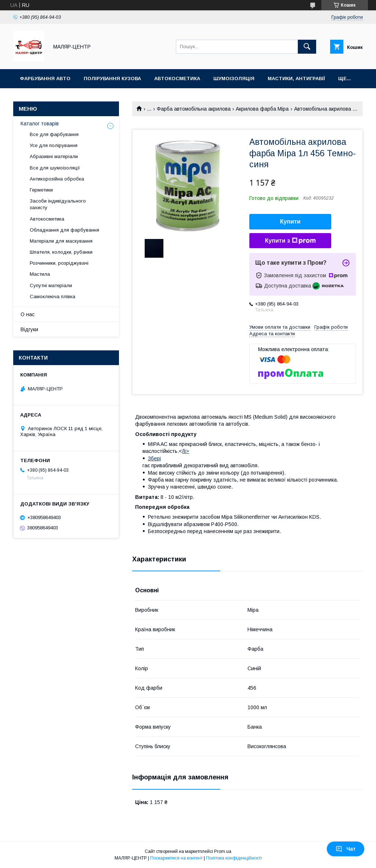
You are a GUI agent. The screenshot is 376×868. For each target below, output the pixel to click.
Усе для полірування (54, 145)
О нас (28, 314)
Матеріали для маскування (61, 241)
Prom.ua (223, 851)
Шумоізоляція (234, 78)
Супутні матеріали (51, 285)
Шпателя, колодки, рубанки (61, 252)
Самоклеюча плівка (53, 297)
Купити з (290, 241)
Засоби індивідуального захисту (58, 204)
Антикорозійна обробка (57, 179)
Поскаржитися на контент (176, 858)
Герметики (41, 190)
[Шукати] (307, 47)
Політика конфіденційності (234, 858)
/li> (186, 451)
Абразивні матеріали (54, 156)
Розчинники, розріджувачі (59, 263)
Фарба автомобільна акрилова (194, 109)
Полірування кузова (112, 78)
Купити (290, 222)
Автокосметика (177, 78)
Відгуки (29, 329)
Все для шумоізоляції (55, 168)
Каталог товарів (40, 124)
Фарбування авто (45, 78)
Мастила (40, 274)
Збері (154, 458)
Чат (346, 849)
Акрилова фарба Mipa (262, 109)
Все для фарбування (54, 134)
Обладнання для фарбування (64, 230)
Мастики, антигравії (296, 78)
